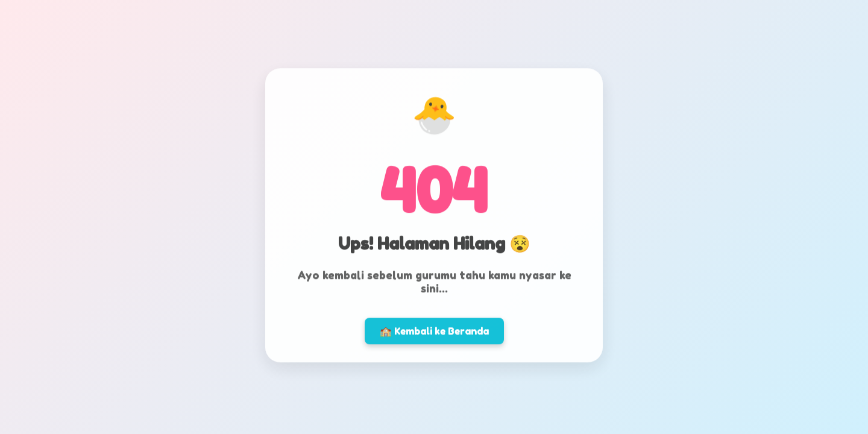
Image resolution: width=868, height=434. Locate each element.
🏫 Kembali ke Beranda (434, 330)
